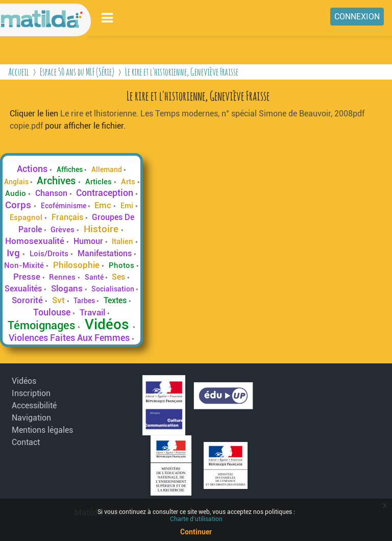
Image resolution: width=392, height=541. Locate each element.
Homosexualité (36, 241)
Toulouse (53, 312)
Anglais (17, 182)
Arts (129, 182)
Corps (19, 205)
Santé (95, 277)
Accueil (19, 72)
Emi (128, 206)
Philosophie (77, 265)
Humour (89, 241)
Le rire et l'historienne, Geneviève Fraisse (182, 72)
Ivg (15, 253)
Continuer (196, 532)
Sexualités (24, 289)
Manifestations (106, 253)
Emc (104, 205)
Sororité (28, 300)
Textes (116, 300)
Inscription (31, 393)
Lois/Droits (50, 254)
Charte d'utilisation (196, 519)
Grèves (64, 230)
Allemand (107, 169)
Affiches (70, 169)
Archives (57, 181)
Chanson (52, 193)
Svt (59, 300)
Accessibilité (34, 405)
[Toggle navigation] (108, 18)
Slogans (68, 288)
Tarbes (85, 301)
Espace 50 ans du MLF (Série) (77, 72)
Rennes (63, 277)
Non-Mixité (25, 265)
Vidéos (109, 324)
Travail (93, 312)
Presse (28, 277)
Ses (119, 277)
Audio (17, 193)
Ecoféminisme (64, 206)
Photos (122, 265)
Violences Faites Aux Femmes (70, 338)
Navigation (31, 418)
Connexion (357, 17)
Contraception (106, 193)
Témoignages (43, 325)
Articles (100, 182)
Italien (124, 241)
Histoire (102, 229)
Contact (26, 442)
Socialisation (114, 289)
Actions (33, 169)
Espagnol (27, 217)
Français (68, 217)
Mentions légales (42, 430)
